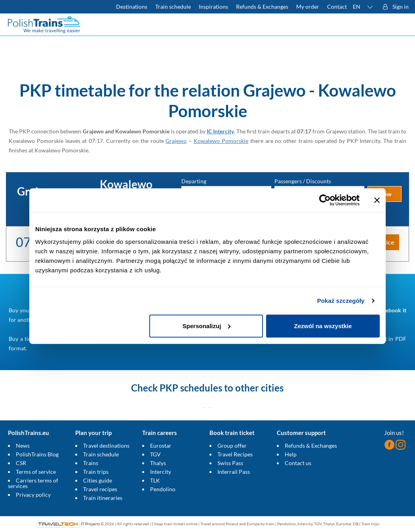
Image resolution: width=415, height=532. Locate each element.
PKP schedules (191, 388)
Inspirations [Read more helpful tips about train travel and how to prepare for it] (213, 7)
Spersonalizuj (207, 326)
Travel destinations (106, 446)
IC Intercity (220, 131)
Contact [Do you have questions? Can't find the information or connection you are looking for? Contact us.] (337, 7)
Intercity (161, 472)
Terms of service (36, 472)
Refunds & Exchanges (311, 446)
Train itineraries (103, 498)
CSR (21, 463)
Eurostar (161, 446)
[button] (363, 7)
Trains (91, 463)
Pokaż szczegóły (341, 301)
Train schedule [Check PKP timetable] (173, 7)
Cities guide (98, 480)
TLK (155, 480)
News (23, 446)
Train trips (96, 472)
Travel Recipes (235, 454)
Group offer (232, 446)
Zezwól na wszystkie (323, 326)
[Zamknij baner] (377, 200)
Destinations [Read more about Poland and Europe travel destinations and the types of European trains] (132, 7)
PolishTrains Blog (37, 454)
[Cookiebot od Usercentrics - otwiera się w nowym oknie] (325, 200)
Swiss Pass (230, 463)
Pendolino (163, 489)
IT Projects (90, 524)
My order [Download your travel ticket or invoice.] (308, 7)
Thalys (158, 463)
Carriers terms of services (33, 483)
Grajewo (176, 141)
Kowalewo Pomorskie (221, 141)
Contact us (298, 463)
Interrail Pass (234, 472)
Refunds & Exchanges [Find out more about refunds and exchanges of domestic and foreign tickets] (262, 7)
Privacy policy (33, 495)
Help (291, 454)
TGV (155, 454)
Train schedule (101, 454)
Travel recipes (100, 489)
